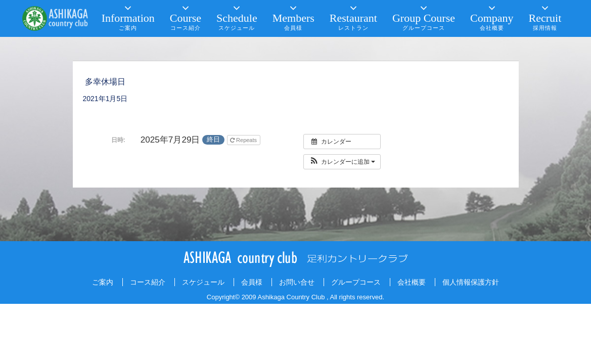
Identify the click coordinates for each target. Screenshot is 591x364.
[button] (342, 162)
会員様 (252, 282)
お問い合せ (297, 282)
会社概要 (412, 282)
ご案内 (103, 282)
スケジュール (203, 282)
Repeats (244, 140)
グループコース (356, 282)
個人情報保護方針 (471, 282)
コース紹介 (148, 282)
